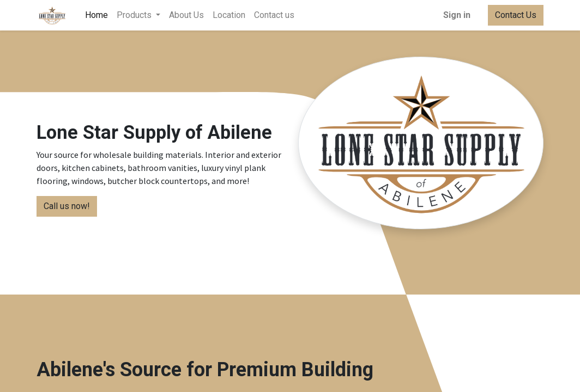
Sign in (457, 15)
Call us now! (67, 206)
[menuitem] (96, 15)
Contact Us (516, 15)
